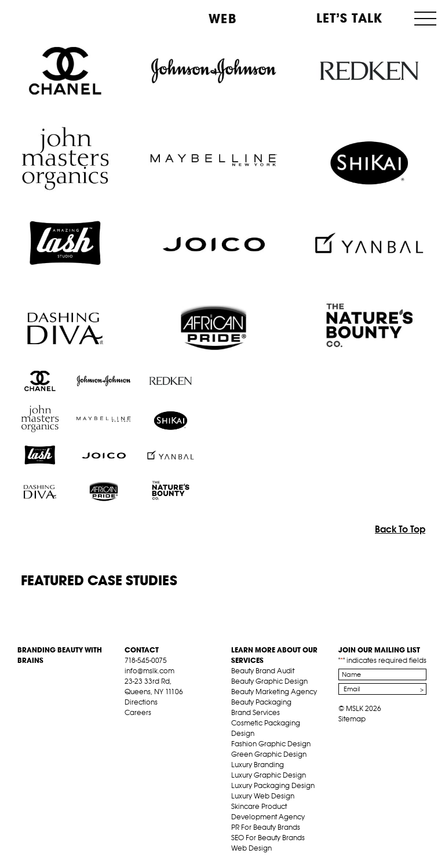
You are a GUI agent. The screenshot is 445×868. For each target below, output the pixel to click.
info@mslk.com (149, 671)
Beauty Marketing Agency (274, 692)
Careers (138, 712)
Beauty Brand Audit (263, 671)
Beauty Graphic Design (269, 681)
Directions (141, 702)
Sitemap (352, 719)
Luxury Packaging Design (273, 785)
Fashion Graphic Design (271, 744)
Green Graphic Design (269, 754)
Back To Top (400, 529)
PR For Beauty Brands (266, 827)
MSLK (51, 18)
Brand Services (256, 712)
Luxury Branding (258, 765)
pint (166, 726)
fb (130, 726)
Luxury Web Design (263, 796)
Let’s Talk (350, 18)
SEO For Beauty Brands (268, 838)
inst (184, 726)
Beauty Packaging (261, 702)
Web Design (251, 848)
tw (148, 726)
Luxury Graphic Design (269, 775)
